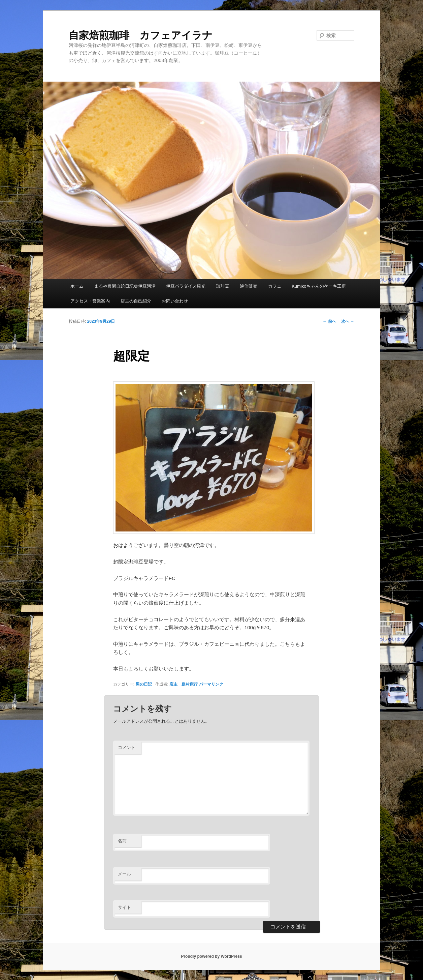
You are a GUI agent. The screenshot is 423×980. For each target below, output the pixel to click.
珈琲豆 (223, 286)
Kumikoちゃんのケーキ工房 (319, 286)
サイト (124, 907)
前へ (329, 321)
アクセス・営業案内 (90, 301)
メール (124, 874)
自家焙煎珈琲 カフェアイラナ (141, 35)
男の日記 (144, 684)
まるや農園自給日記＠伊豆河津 (125, 286)
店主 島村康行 (184, 684)
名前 (122, 841)
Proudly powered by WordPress (211, 956)
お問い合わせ (175, 301)
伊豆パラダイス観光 (186, 286)
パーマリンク (211, 684)
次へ (348, 321)
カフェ (275, 286)
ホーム (77, 286)
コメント (127, 747)
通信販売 (249, 286)
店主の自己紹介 (136, 301)
